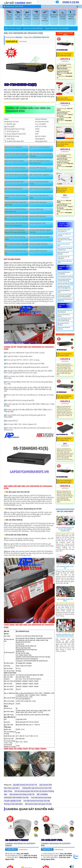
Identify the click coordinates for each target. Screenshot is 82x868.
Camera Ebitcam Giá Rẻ (65, 277)
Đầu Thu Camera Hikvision (33, 28)
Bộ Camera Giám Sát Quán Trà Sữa (38, 804)
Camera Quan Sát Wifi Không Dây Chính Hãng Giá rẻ (16, 224)
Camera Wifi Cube (36, 209)
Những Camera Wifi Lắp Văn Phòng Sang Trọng (65, 635)
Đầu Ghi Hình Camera (13, 28)
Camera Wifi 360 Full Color (40, 237)
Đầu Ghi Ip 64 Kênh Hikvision (16, 154)
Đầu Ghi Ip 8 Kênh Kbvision (15, 168)
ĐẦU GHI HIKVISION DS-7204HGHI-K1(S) (23, 33)
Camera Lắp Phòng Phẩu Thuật (39, 183)
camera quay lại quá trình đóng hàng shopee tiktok (65, 240)
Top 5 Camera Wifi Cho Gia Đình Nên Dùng (64, 280)
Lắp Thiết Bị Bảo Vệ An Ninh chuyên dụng (64, 320)
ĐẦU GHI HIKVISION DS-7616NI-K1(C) (64, 439)
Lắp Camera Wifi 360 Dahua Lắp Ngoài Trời (15, 210)
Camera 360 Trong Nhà (38, 251)
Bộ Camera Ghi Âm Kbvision (63, 324)
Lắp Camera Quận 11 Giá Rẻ (65, 567)
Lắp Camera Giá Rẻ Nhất (14, 182)
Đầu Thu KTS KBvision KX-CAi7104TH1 (62, 190)
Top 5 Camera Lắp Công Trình (65, 262)
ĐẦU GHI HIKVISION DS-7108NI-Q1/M (64, 397)
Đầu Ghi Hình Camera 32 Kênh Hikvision (41, 155)
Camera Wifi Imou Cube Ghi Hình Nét (15, 203)
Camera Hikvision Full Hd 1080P (57, 28)
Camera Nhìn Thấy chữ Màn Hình (15, 197)
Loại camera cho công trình (40, 189)
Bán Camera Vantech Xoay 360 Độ (16, 245)
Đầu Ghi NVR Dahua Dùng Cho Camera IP (40, 162)
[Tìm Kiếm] (46, 2)
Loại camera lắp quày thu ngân (39, 197)
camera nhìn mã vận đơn (64, 245)
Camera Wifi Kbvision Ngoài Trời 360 (40, 231)
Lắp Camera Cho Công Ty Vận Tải (22, 794)
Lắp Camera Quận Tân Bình (65, 600)
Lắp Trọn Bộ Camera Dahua (64, 315)
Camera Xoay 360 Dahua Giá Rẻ (16, 252)
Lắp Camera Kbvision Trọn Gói (64, 328)
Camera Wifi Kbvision (38, 216)
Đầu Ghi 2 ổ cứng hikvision (40, 147)
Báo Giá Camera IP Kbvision (63, 253)
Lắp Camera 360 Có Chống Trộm (15, 238)
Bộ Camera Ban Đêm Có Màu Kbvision (65, 311)
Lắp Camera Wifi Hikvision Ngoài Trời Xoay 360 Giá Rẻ (15, 231)
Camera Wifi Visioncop (38, 168)
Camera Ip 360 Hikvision (39, 244)
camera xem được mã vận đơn (64, 235)
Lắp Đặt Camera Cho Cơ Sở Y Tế (25, 785)
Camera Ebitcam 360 (37, 223)
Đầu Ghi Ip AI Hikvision (14, 147)
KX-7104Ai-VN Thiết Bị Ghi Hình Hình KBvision (65, 144)
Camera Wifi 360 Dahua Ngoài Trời (65, 300)
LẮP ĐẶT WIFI (18, 3)
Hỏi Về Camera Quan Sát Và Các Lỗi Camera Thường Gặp (65, 529)
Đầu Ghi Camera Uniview (14, 161)
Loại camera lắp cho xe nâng (16, 175)
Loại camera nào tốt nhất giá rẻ (64, 257)
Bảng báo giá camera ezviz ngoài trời (64, 230)
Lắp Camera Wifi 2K (63, 284)
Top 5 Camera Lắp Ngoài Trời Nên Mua (65, 249)
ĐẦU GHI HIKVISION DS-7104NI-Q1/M (64, 355)
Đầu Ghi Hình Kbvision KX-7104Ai (65, 99)
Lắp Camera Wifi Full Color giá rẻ (16, 217)
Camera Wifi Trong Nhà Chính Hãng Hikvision (65, 296)
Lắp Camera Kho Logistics (39, 175)
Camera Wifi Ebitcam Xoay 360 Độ (64, 273)
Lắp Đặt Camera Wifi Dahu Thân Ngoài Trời (64, 287)
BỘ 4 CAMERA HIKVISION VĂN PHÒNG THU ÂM (26, 796)
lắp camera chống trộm (14, 189)
